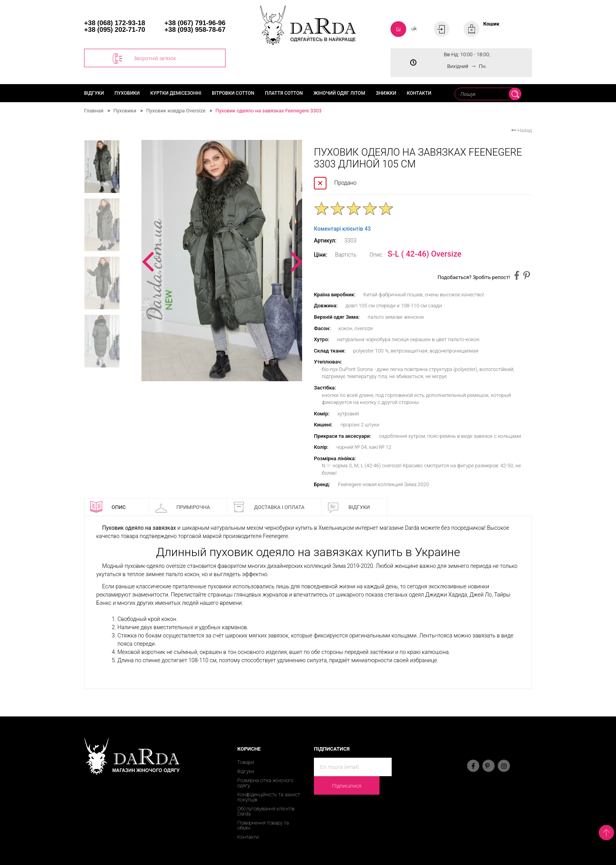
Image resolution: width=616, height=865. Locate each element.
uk (414, 28)
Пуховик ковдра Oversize (176, 111)
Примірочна (183, 507)
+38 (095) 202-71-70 (115, 30)
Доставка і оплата (269, 507)
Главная (94, 111)
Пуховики (127, 93)
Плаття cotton (284, 93)
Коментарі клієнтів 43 (342, 229)
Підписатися (347, 786)
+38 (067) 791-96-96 (195, 23)
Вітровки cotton (233, 93)
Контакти (419, 93)
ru (398, 28)
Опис (108, 507)
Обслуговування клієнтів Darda (266, 811)
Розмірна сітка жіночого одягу (265, 783)
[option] (222, 261)
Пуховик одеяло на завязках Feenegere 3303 (268, 111)
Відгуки (94, 93)
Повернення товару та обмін (263, 825)
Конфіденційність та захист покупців (269, 797)
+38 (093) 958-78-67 (195, 30)
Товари (246, 762)
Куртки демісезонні (176, 93)
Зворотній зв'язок (144, 59)
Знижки (386, 93)
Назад (522, 130)
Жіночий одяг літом (339, 93)
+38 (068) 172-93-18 (115, 23)
